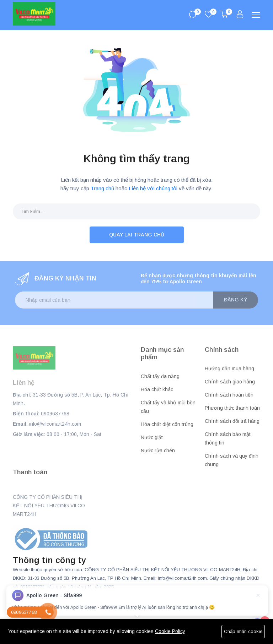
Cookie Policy (170, 631)
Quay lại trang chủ (137, 235)
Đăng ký (236, 300)
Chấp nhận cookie (243, 631)
